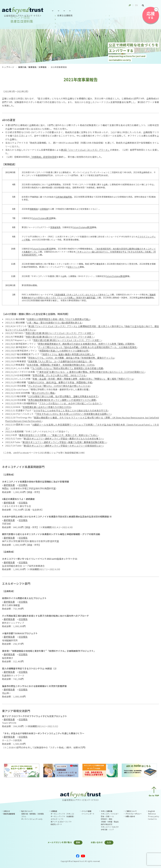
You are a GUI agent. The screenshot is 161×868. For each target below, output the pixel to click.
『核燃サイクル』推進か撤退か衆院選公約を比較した (68, 354)
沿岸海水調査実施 (64, 197)
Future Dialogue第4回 (116, 276)
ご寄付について (131, 811)
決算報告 (44, 209)
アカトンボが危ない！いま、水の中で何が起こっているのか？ (70, 403)
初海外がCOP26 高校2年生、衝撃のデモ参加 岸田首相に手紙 (60, 382)
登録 (78, 842)
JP (130, 5)
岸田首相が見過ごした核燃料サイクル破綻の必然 (64, 351)
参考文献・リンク (107, 830)
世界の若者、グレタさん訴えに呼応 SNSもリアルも (59, 375)
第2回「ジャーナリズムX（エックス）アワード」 (85, 150)
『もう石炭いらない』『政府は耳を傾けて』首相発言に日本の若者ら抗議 (67, 368)
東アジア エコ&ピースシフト (61, 822)
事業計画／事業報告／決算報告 (32, 67)
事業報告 (34, 209)
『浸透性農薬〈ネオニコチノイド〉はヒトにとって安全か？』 (82, 295)
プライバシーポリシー (133, 814)
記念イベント (74, 267)
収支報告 (23, 485)
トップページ (8, 67)
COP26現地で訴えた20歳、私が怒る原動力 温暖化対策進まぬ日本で (63, 396)
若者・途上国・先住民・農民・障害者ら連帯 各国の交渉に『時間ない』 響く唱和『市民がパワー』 (83, 379)
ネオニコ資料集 (112, 11)
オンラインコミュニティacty (32, 819)
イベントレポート (88, 814)
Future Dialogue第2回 (82, 227)
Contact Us (152, 819)
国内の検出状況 (107, 824)
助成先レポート (56, 824)
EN (136, 5)
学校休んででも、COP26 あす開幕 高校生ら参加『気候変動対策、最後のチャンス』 (71, 358)
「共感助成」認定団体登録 (43, 157)
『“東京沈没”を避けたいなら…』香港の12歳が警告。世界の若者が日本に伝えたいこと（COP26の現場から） (91, 372)
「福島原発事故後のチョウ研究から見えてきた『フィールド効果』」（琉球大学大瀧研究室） (89, 296)
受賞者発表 (55, 227)
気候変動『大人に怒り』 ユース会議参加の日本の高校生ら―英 (60, 361)
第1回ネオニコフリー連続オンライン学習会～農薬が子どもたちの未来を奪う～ (63, 438)
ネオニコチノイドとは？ (110, 814)
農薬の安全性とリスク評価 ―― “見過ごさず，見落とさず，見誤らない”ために (58, 435)
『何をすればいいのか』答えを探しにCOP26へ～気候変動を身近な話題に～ (73, 414)
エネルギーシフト (57, 819)
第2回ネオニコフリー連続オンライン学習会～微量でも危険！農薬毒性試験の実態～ (64, 442)
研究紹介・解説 (107, 819)
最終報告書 (9, 485)
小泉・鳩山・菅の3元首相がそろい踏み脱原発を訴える (54, 322)
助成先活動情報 (9, 814)
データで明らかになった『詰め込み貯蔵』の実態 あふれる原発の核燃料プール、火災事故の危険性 (87, 347)
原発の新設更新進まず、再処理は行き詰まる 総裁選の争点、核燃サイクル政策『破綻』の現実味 (86, 344)
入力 (109, 842)
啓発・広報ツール (107, 816)
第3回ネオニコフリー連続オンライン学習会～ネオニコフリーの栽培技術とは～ (63, 446)
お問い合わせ (131, 11)
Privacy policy (154, 816)
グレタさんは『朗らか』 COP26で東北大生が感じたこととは (59, 386)
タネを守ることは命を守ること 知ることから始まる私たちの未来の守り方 (71, 410)
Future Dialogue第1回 (42, 218)
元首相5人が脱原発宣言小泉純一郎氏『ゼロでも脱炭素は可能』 (58, 319)
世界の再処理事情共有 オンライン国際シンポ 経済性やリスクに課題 (62, 400)
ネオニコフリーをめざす (110, 827)
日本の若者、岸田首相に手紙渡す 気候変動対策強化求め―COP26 (60, 365)
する (151, 15)
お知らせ (7, 811)
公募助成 (76, 11)
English (151, 811)
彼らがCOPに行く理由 (43, 393)
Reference (152, 814)
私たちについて (59, 11)
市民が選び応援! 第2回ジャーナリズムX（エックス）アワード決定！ (59, 333)
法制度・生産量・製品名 (110, 822)
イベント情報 (92, 11)
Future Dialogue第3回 (42, 249)
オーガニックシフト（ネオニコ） (63, 814)
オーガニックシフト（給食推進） (63, 816)
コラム (24, 816)
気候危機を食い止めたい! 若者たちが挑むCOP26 (47, 407)
